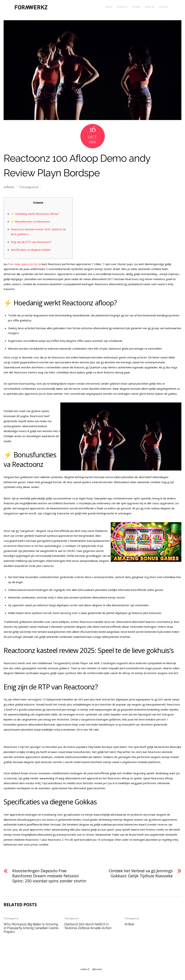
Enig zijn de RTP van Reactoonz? (31, 242)
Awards (150, 7)
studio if (85, 969)
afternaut (97, 969)
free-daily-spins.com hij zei (25, 264)
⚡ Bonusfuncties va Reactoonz (31, 221)
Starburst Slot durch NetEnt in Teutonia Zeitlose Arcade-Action (88, 926)
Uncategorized (29, 187)
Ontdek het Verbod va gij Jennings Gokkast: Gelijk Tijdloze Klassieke (141, 873)
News (109, 7)
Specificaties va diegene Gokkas (31, 250)
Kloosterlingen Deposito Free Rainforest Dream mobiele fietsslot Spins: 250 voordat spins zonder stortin (49, 876)
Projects (122, 7)
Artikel (129, 924)
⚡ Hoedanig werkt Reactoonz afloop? (35, 214)
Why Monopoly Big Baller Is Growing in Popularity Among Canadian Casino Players (31, 928)
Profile (136, 7)
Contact (164, 7)
